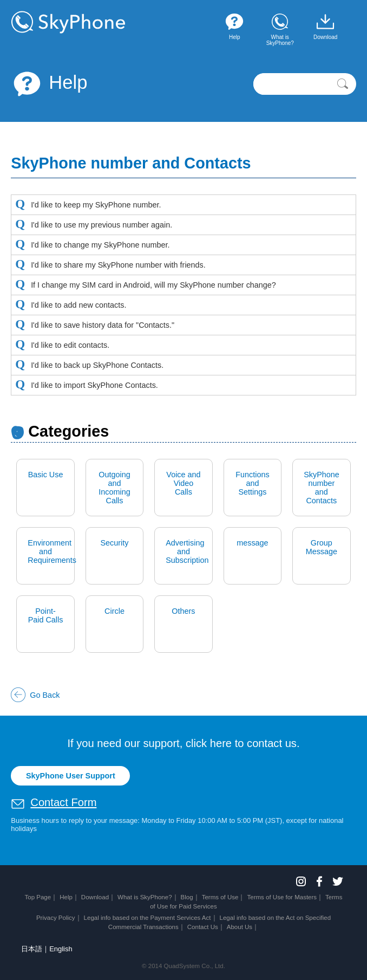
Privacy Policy (56, 918)
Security (115, 543)
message (252, 543)
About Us (240, 927)
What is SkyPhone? (145, 897)
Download (95, 897)
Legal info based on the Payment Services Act (148, 918)
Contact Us (203, 927)
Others (183, 611)
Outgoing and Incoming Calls (114, 488)
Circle (114, 611)
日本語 (32, 949)
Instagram (301, 881)
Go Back (45, 695)
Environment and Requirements (51, 551)
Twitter (338, 881)
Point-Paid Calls (46, 615)
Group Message (322, 547)
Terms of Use (220, 897)
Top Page (38, 897)
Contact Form (63, 802)
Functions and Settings (252, 483)
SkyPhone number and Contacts (322, 488)
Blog (187, 897)
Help (49, 82)
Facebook (319, 881)
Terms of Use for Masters (282, 897)
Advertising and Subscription (187, 551)
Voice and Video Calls (183, 483)
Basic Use (46, 475)
